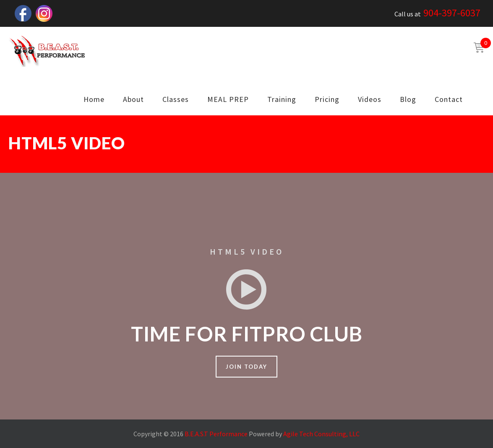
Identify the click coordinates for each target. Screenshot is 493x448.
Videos (370, 99)
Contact (449, 99)
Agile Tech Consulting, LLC (321, 434)
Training (282, 99)
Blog (408, 99)
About (133, 99)
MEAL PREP (228, 99)
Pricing (327, 99)
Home (94, 99)
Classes (176, 99)
